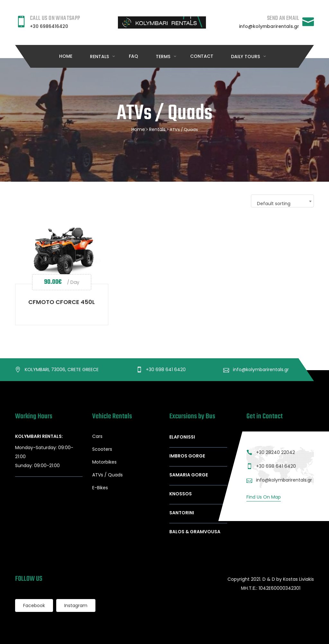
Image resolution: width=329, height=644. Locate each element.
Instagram (76, 605)
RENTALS (100, 57)
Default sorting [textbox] (274, 204)
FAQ (133, 56)
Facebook (34, 605)
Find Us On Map (264, 497)
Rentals (157, 129)
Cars (97, 436)
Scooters (102, 449)
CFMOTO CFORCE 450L (62, 302)
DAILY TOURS (246, 57)
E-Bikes (100, 488)
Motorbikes (104, 462)
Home (66, 56)
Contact (202, 56)
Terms (164, 57)
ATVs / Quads (107, 475)
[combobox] (282, 201)
